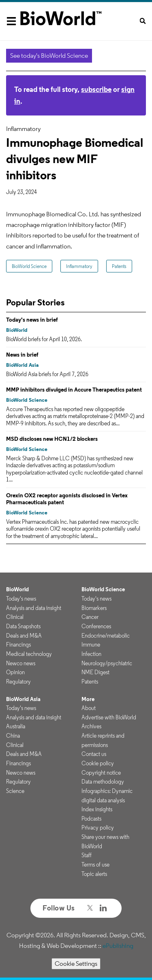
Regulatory (18, 682)
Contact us (94, 754)
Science (15, 791)
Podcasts (91, 819)
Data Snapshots (23, 626)
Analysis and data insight (34, 608)
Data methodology (103, 782)
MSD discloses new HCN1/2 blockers (52, 439)
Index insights (97, 809)
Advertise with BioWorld (109, 717)
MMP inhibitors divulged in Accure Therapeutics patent (74, 390)
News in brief (22, 355)
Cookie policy (98, 763)
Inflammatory (79, 266)
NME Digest (95, 672)
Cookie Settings (76, 964)
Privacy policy (98, 828)
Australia (16, 726)
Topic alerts (94, 874)
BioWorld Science (29, 266)
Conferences (96, 626)
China (13, 736)
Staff (87, 855)
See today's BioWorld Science (49, 56)
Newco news (21, 663)
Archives (91, 726)
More (88, 699)
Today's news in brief (32, 320)
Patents (119, 266)
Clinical (15, 617)
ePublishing (118, 946)
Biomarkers (94, 608)
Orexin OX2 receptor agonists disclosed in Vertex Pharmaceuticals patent (67, 499)
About (89, 708)
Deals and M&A (24, 636)
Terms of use (95, 865)
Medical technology (29, 654)
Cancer (90, 617)
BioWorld (17, 330)
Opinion (15, 672)
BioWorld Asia (22, 365)
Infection (91, 654)
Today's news (21, 599)
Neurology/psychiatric (107, 663)
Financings (18, 645)
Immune (91, 645)
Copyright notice (101, 773)
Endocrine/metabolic (106, 636)
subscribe (96, 89)
